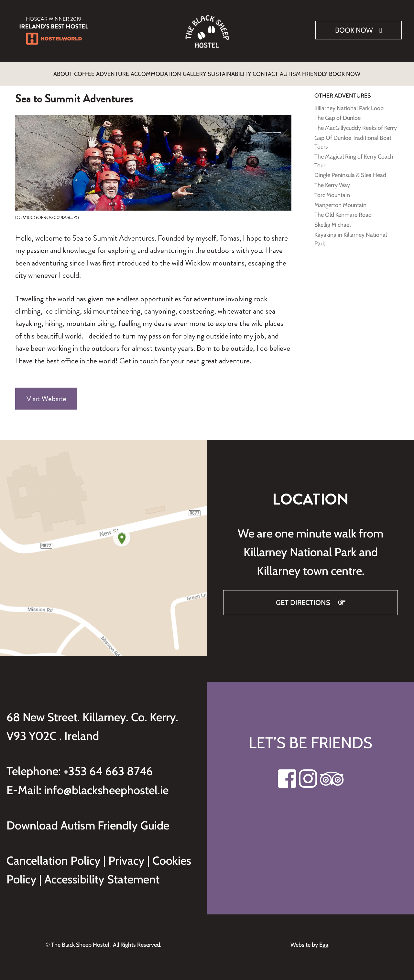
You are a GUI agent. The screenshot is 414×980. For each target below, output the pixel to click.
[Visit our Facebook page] (287, 778)
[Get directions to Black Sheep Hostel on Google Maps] (103, 544)
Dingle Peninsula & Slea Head (350, 171)
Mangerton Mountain (340, 201)
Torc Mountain (332, 191)
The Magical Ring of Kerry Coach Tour (354, 157)
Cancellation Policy (55, 857)
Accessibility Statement (102, 875)
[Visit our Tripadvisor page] (332, 778)
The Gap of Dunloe (338, 114)
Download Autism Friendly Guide (88, 821)
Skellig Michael (332, 221)
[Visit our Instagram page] (308, 778)
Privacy (128, 857)
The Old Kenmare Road (343, 211)
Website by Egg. (311, 941)
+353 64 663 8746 (108, 767)
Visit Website (46, 395)
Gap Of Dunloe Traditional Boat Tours (353, 138)
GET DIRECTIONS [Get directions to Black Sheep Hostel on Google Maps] (304, 599)
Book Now (354, 30)
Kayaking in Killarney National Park (351, 235)
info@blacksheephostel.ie (106, 786)
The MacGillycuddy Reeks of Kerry (356, 124)
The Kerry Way (332, 181)
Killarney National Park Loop (349, 104)
